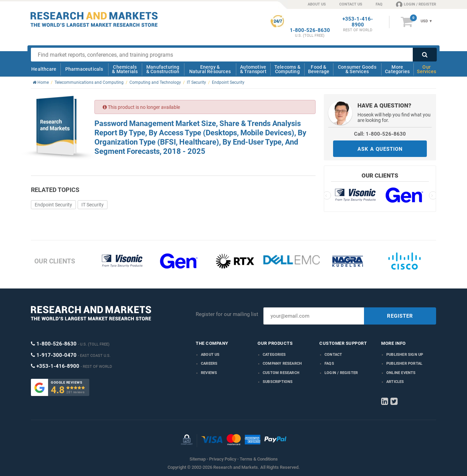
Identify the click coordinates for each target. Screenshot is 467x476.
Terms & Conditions (259, 459)
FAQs (329, 364)
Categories (274, 355)
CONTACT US (351, 4)
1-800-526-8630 (310, 30)
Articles (395, 382)
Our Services (426, 69)
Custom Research (281, 373)
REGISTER (400, 316)
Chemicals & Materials (125, 69)
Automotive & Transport (253, 69)
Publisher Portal (404, 364)
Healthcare (44, 69)
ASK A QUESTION (380, 149)
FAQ (379, 4)
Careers (209, 364)
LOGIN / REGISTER (416, 4)
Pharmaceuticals (84, 69)
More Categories (397, 69)
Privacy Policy (223, 459)
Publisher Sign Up (405, 355)
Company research (282, 364)
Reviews (209, 373)
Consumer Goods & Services (357, 69)
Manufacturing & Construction (163, 69)
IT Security (93, 205)
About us (210, 355)
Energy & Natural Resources (210, 69)
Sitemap (198, 459)
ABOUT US (317, 4)
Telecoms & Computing (287, 69)
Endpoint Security (53, 205)
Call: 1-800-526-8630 (380, 134)
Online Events (401, 373)
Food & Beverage (319, 69)
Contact (333, 355)
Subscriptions (278, 382)
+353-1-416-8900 (358, 22)
